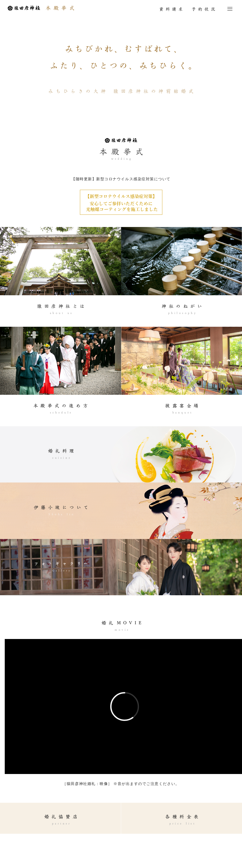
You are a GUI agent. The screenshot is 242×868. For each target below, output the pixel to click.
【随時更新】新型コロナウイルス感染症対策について (121, 179)
